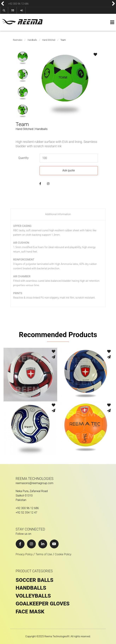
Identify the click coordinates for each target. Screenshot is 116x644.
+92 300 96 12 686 (18, 4)
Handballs (32, 40)
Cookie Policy (63, 554)
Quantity (23, 158)
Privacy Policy (24, 554)
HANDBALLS (31, 588)
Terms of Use (44, 554)
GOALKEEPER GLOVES (43, 604)
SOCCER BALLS (35, 580)
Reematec (18, 40)
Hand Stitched (49, 40)
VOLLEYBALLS (33, 596)
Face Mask (30, 612)
